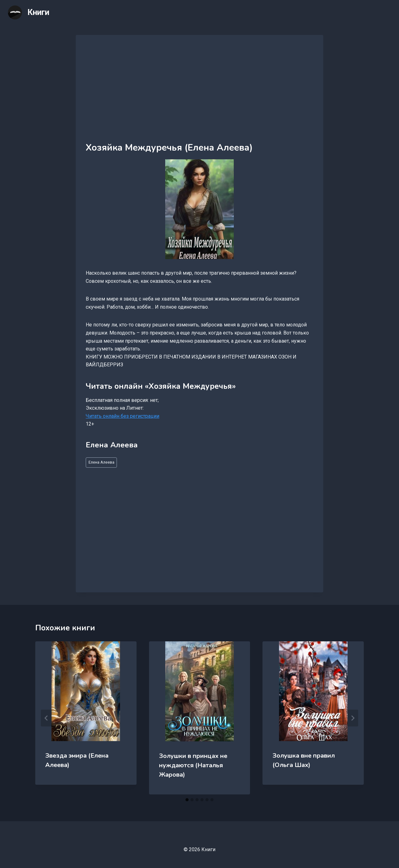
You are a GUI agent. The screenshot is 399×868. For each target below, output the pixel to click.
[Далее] (353, 718)
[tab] (187, 800)
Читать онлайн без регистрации (123, 416)
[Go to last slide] (46, 718)
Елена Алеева (101, 462)
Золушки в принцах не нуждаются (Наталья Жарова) (193, 765)
